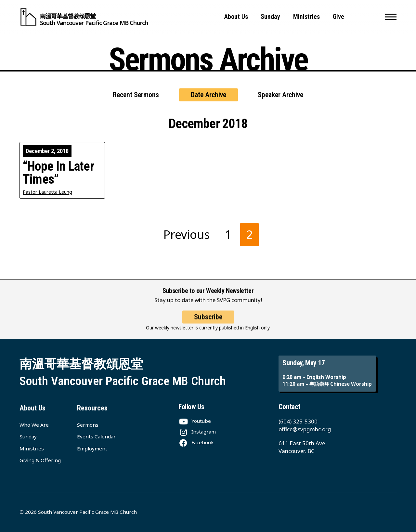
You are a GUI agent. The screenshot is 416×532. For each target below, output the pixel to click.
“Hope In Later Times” (58, 173)
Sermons (88, 425)
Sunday (270, 17)
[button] (391, 17)
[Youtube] (195, 421)
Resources (92, 408)
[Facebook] (196, 442)
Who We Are (34, 425)
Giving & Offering (40, 460)
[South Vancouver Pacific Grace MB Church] (84, 17)
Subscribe (208, 323)
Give (338, 17)
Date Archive (208, 95)
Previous (187, 234)
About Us (236, 17)
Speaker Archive (280, 95)
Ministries (306, 17)
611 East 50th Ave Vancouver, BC (302, 447)
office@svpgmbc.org (305, 429)
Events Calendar (96, 436)
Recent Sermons (136, 95)
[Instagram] (197, 432)
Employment (92, 448)
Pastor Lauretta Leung (47, 192)
